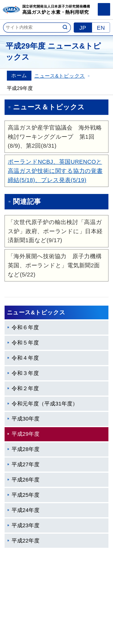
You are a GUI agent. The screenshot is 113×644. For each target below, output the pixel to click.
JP (83, 28)
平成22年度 (26, 541)
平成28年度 (26, 449)
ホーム (19, 75)
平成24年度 (26, 510)
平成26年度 (26, 480)
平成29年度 (26, 434)
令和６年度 (25, 327)
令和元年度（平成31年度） (45, 404)
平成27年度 (26, 464)
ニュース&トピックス (60, 76)
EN (101, 28)
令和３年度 (25, 373)
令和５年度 (25, 343)
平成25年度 (26, 495)
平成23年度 (26, 525)
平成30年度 (26, 419)
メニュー (104, 9)
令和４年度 (25, 358)
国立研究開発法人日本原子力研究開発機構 (56, 10)
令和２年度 (25, 388)
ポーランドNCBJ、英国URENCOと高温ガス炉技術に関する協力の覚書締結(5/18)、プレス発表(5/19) (55, 171)
